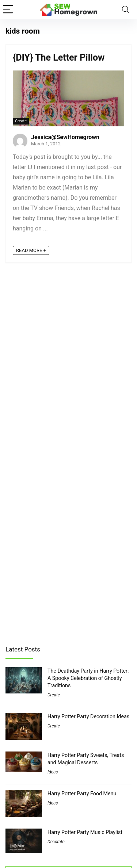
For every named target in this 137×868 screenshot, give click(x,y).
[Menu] (9, 10)
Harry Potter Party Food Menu (82, 794)
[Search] (126, 10)
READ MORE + (31, 250)
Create (21, 121)
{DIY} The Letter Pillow (59, 58)
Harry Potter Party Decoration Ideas (88, 716)
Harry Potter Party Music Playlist (85, 832)
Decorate (56, 842)
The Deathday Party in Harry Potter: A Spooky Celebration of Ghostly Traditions (88, 678)
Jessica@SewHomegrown (65, 137)
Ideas (53, 772)
